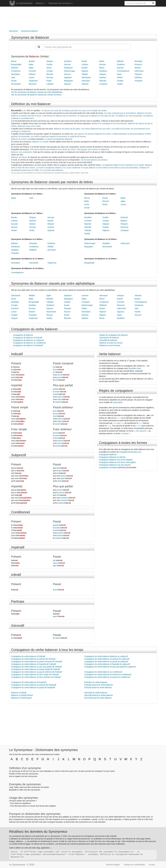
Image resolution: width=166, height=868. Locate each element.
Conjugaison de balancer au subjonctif (28, 340)
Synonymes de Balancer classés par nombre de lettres (52, 182)
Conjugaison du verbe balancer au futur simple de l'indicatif (35, 674)
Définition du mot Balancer (31, 104)
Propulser (139, 81)
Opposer (68, 84)
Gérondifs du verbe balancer (96, 693)
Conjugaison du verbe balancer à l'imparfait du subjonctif (107, 664)
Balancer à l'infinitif (19, 693)
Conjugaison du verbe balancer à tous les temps (47, 650)
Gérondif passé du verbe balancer (98, 698)
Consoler (32, 71)
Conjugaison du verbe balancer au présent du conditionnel (108, 674)
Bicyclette (13, 790)
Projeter (120, 81)
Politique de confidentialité (134, 865)
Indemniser (139, 71)
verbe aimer (118, 402)
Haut (22, 787)
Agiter (31, 68)
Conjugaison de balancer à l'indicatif (27, 338)
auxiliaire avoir (135, 368)
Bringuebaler (16, 64)
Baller (31, 64)
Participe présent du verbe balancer (99, 685)
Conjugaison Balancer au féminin (112, 457)
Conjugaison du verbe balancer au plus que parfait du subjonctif (110, 667)
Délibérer (138, 77)
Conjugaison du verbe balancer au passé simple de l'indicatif (35, 669)
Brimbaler (139, 61)
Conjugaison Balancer (108, 454)
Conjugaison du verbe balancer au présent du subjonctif (107, 659)
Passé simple (20, 407)
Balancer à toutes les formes (111, 343)
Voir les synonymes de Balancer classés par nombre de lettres (36, 95)
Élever (102, 68)
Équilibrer (103, 71)
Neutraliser (16, 74)
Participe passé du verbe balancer (98, 687)
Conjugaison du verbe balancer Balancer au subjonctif (106, 656)
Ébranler (50, 74)
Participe (18, 601)
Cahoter (85, 64)
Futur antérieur (62, 429)
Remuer (103, 64)
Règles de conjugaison (116, 391)
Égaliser (85, 71)
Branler (32, 61)
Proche (12, 774)
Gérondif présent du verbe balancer (99, 695)
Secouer (67, 64)
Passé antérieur (63, 407)
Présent (16, 363)
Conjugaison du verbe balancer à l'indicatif (28, 656)
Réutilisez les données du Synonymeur (38, 832)
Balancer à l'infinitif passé (21, 698)
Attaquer (103, 74)
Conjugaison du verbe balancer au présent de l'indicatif (33, 659)
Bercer (14, 61)
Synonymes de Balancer (30, 37)
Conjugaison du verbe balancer (34, 329)
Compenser (16, 71)
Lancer (32, 77)
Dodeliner (121, 64)
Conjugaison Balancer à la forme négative (116, 460)
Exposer (120, 68)
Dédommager (70, 71)
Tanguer (50, 61)
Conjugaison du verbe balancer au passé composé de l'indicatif (37, 662)
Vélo (21, 790)
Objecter (85, 84)
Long (11, 787)
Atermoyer (86, 81)
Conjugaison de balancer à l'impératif (28, 345)
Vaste (16, 787)
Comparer (103, 84)
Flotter (49, 81)
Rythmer (15, 68)
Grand (46, 787)
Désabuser (68, 68)
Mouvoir (67, 74)
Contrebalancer (123, 71)
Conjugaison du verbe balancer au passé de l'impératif (33, 687)
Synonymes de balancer (109, 338)
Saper (119, 74)
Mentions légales (113, 865)
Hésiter (120, 77)
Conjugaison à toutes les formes (123, 443)
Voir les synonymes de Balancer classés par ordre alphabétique (37, 92)
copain (17, 776)
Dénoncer (33, 84)
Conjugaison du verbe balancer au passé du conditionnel (107, 677)
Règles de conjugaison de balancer (114, 335)
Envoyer (50, 77)
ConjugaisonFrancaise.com (130, 452)
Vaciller (120, 84)
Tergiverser (33, 81)
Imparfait (17, 385)
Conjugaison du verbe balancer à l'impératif (29, 682)
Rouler (84, 61)
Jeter (13, 77)
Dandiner (68, 61)
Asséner (103, 77)
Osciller (49, 64)
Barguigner (69, 81)
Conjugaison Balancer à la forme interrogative (117, 462)
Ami (11, 776)
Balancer (40, 3)
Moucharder (16, 84)
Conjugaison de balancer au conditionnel (29, 343)
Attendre (103, 81)
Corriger (50, 71)
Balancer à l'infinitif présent (22, 695)
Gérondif (18, 626)
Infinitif (16, 575)
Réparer (32, 74)
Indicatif (17, 354)
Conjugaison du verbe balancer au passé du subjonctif (106, 662)
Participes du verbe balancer (96, 682)
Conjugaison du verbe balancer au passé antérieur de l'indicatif (36, 672)
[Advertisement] (83, 18)
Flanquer (138, 74)
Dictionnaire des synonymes (61, 3)
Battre (102, 61)
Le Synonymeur (24, 3)
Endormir (138, 64)
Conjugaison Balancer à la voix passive (115, 465)
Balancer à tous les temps (110, 345)
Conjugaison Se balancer (109, 467)
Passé (57, 464)
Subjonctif (19, 455)
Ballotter (120, 61)
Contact (152, 865)
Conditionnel (21, 512)
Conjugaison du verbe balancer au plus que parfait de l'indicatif (36, 667)
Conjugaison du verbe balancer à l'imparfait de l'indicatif (34, 664)
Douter (14, 81)
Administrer (86, 77)
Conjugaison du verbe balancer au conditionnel (103, 672)
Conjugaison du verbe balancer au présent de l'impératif (34, 685)
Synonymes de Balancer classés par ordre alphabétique (53, 283)
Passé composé (63, 363)
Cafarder (50, 84)
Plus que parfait (63, 385)
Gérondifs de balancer (108, 340)
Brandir (85, 68)
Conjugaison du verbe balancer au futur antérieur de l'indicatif (36, 677)
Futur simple (19, 429)
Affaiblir (85, 74)
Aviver (49, 68)
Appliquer (68, 77)
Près (19, 774)
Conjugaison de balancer (23, 335)
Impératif (18, 547)
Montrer (138, 68)
